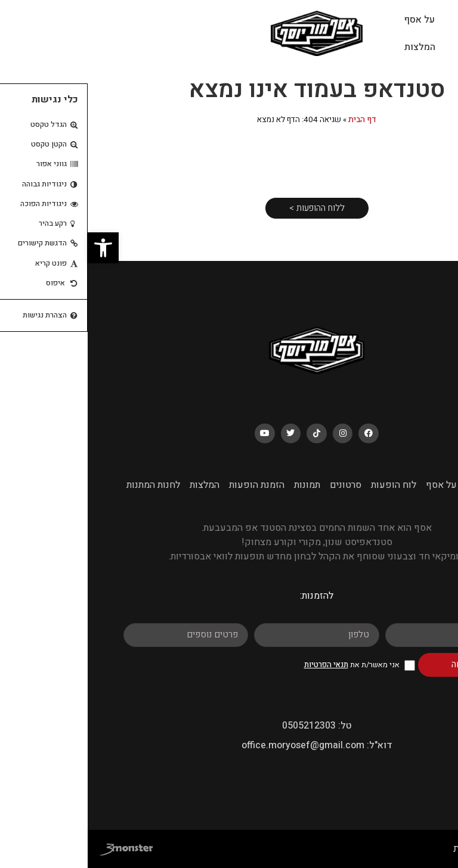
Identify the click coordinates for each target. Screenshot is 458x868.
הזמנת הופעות (169, 485)
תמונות (219, 485)
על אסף (332, 20)
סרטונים (258, 485)
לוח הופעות (394, 47)
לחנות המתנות (66, 485)
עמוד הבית (392, 20)
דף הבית (275, 120)
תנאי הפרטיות (239, 665)
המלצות (332, 47)
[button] (16, 248)
